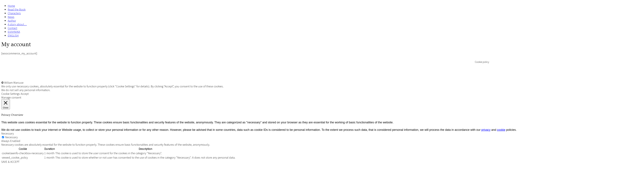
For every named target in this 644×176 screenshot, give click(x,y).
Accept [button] (25, 94)
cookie (501, 130)
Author (12, 21)
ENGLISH (13, 35)
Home (11, 6)
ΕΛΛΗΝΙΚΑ (14, 32)
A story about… (17, 24)
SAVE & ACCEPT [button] (10, 162)
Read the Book (17, 9)
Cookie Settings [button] (11, 94)
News (11, 17)
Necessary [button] (8, 133)
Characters (14, 13)
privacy (486, 130)
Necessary (11, 137)
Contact (12, 28)
